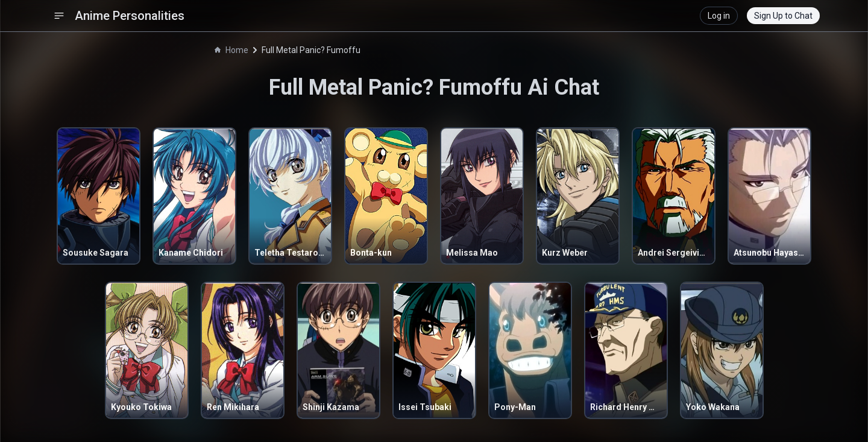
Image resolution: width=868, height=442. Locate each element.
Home (231, 50)
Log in (719, 16)
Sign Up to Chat (783, 16)
